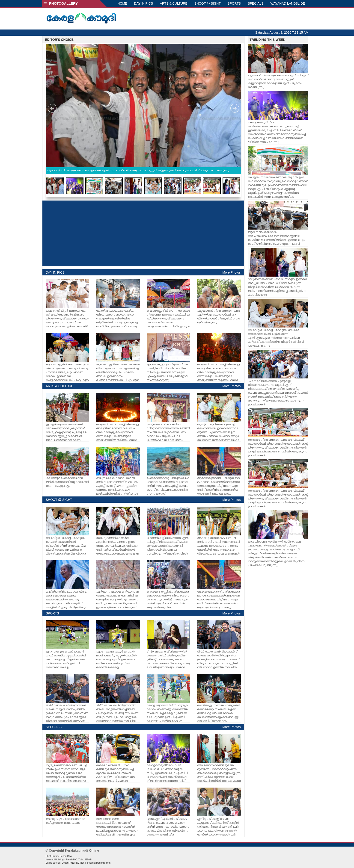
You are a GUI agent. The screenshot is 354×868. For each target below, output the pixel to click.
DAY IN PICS (143, 3)
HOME (122, 3)
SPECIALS (256, 3)
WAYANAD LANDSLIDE (288, 3)
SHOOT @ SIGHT (208, 3)
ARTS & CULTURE (174, 3)
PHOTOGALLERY (61, 3)
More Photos (231, 272)
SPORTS (234, 3)
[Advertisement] (143, 233)
